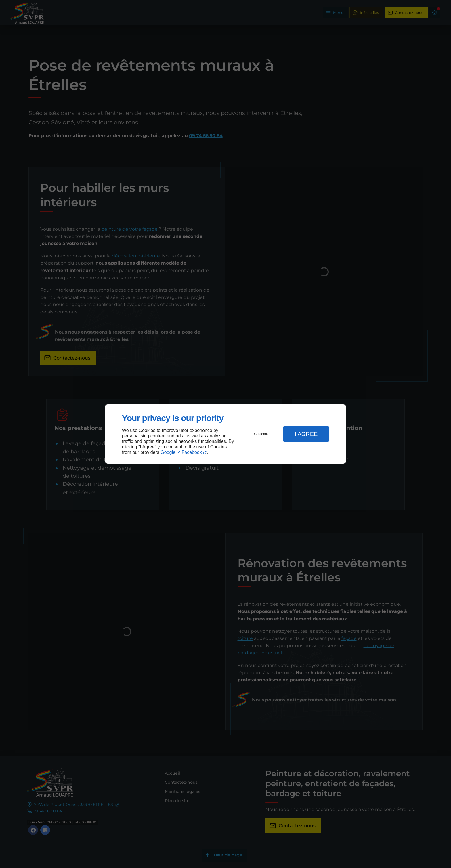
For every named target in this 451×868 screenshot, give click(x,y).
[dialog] (225, 434)
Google (168, 452)
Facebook (192, 452)
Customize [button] (262, 434)
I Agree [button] (306, 434)
